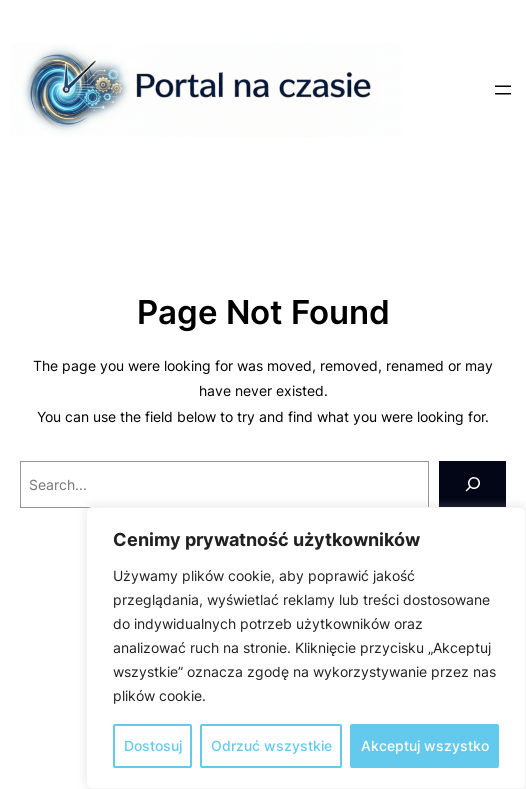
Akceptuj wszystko (425, 745)
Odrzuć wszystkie (271, 745)
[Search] (472, 484)
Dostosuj (153, 745)
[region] (306, 648)
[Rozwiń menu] (503, 90)
